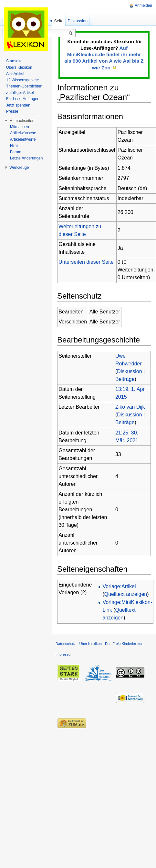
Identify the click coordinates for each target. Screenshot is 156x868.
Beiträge (125, 379)
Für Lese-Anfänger (22, 99)
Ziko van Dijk (130, 407)
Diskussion (129, 371)
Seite (59, 21)
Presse (12, 111)
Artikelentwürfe (23, 139)
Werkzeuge (19, 168)
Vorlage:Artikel (119, 586)
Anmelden (143, 5)
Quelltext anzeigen (126, 594)
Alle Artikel (15, 74)
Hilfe (14, 146)
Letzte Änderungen (26, 158)
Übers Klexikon (19, 67)
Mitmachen (20, 127)
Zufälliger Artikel (20, 93)
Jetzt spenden (18, 105)
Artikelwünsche (23, 133)
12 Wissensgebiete (22, 80)
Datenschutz (66, 644)
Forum (16, 152)
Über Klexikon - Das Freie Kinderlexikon (111, 644)
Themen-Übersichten (24, 86)
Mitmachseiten (22, 121)
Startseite (14, 61)
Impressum (64, 654)
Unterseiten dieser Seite (86, 262)
